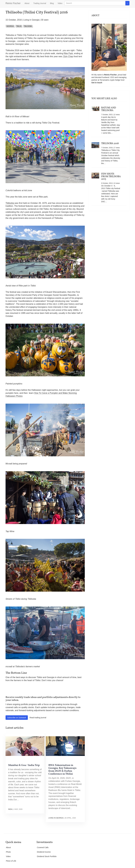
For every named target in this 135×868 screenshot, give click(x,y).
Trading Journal (40, 3)
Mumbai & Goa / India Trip (24, 765)
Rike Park (68, 53)
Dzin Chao (68, 56)
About (27, 3)
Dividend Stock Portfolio (47, 856)
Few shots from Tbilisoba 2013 (111, 177)
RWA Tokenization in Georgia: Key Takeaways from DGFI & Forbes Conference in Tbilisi (62, 770)
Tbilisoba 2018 (110, 144)
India (10, 809)
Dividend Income (44, 852)
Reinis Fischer (13, 3)
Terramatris (105, 80)
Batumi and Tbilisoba (109, 109)
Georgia (10, 26)
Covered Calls (43, 847)
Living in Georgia (31, 20)
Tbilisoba (28, 26)
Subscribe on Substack (17, 718)
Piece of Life (11, 861)
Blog (52, 3)
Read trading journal (38, 718)
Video (60, 3)
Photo (8, 852)
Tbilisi (19, 26)
